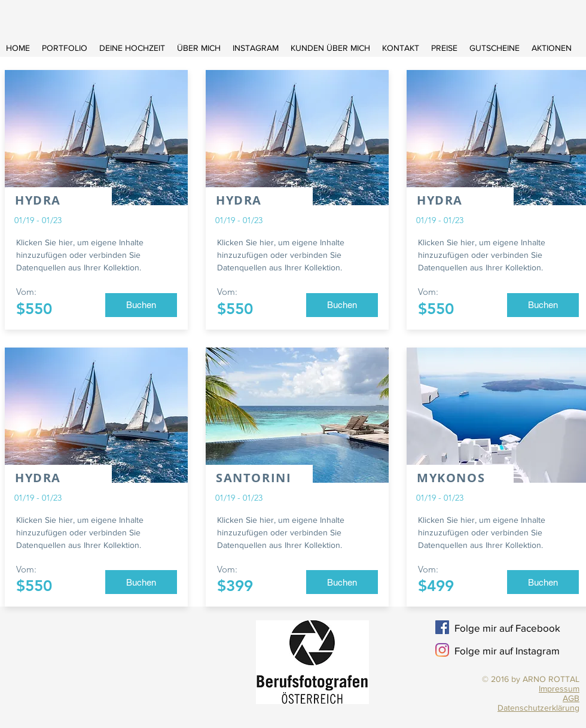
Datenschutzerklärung (538, 708)
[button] (141, 305)
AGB (571, 698)
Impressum (559, 689)
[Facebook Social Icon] (442, 627)
